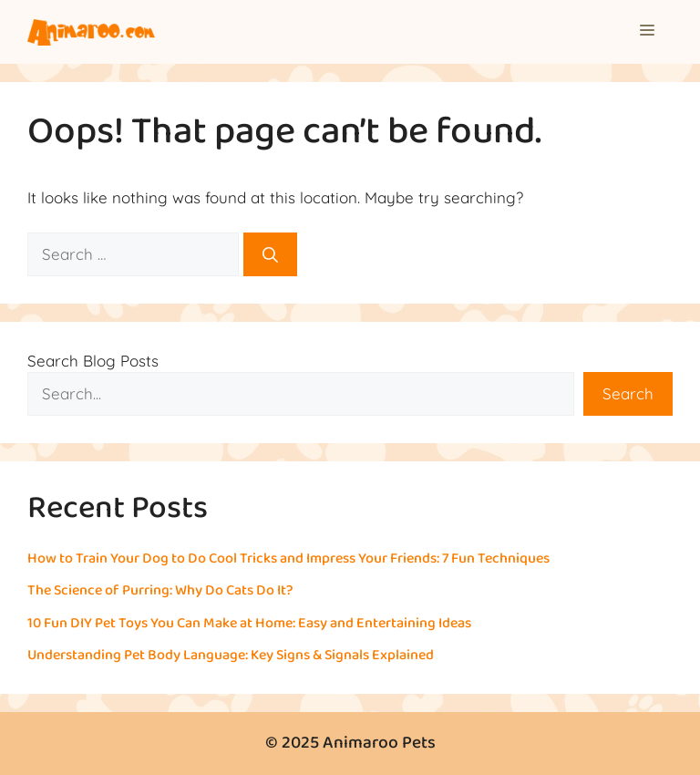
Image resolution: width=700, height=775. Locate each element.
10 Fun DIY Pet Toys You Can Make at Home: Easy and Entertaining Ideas (249, 623)
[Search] (270, 254)
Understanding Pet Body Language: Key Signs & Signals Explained (231, 655)
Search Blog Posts (93, 361)
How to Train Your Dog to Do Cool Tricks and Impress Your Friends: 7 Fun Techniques (288, 558)
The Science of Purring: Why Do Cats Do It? (160, 590)
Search (628, 393)
